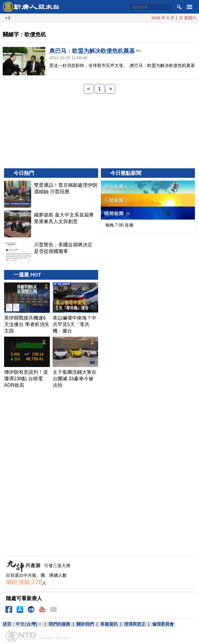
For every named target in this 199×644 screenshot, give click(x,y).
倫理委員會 (163, 624)
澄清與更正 (135, 624)
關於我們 (85, 624)
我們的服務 (59, 624)
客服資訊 (109, 624)
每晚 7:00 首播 (119, 225)
